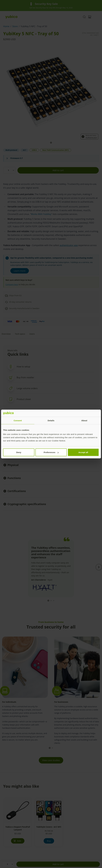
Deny (19, 452)
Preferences (51, 452)
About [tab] (84, 420)
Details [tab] (51, 420)
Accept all (83, 452)
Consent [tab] (18, 420)
